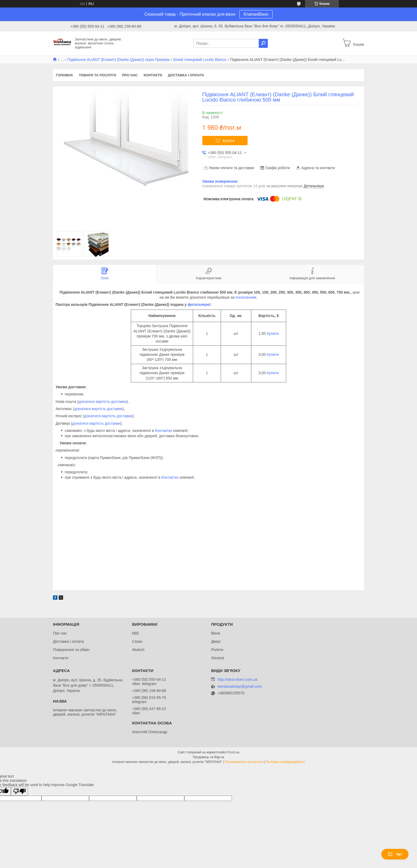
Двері (216, 641)
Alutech (138, 650)
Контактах (164, 431)
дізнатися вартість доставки (103, 402)
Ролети (217, 650)
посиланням (246, 297)
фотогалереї (199, 304)
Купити (229, 141)
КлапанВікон (256, 14)
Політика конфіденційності (285, 762)
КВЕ (135, 633)
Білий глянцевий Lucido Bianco (200, 60)
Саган (137, 641)
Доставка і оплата (186, 75)
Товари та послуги (97, 75)
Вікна (216, 633)
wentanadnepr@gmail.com (240, 687)
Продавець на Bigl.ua (208, 757)
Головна (64, 75)
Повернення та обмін (71, 650)
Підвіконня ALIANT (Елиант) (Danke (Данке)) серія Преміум (119, 60)
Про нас (130, 75)
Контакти (153, 75)
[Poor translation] (19, 791)
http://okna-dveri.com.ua (237, 679)
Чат (395, 854)
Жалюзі (218, 658)
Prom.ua (233, 752)
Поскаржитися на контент (244, 762)
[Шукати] (263, 43)
